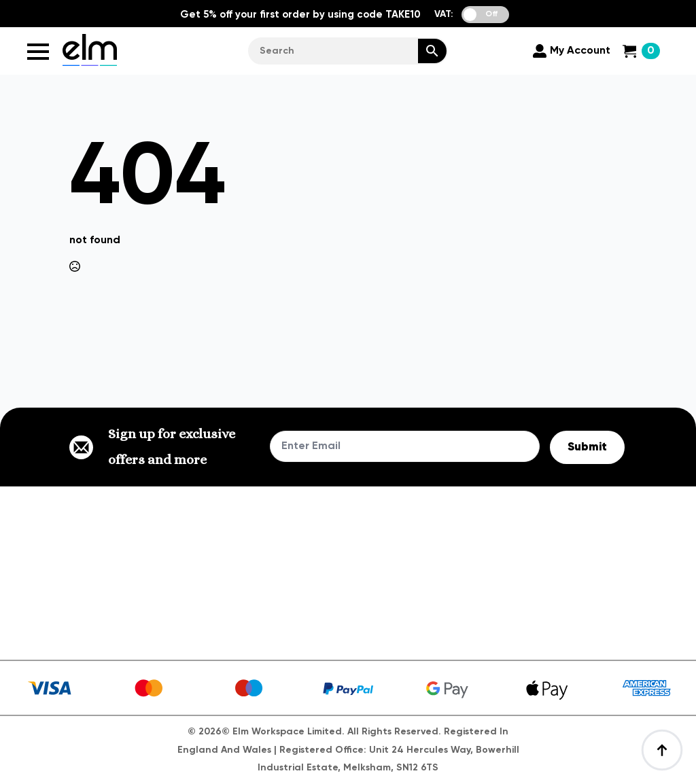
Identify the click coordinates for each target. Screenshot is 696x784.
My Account (580, 51)
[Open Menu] (38, 52)
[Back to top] (662, 750)
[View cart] (641, 51)
